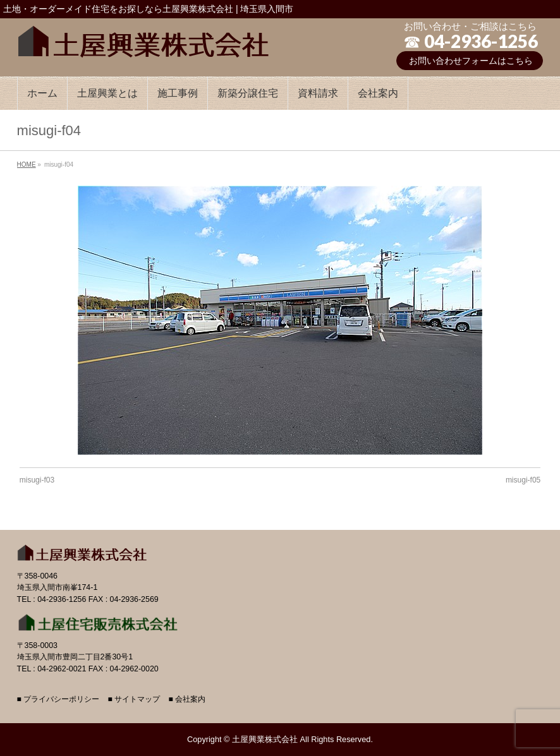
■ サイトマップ (134, 699)
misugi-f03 (37, 480)
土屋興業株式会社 (265, 739)
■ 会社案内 (187, 699)
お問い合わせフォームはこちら (471, 61)
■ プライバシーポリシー (58, 699)
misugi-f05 (523, 480)
